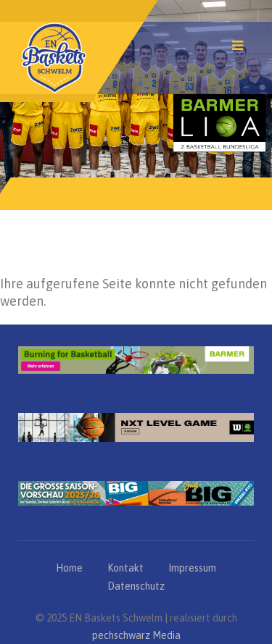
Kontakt (125, 568)
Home (69, 568)
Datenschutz (136, 586)
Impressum (192, 568)
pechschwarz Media (136, 635)
